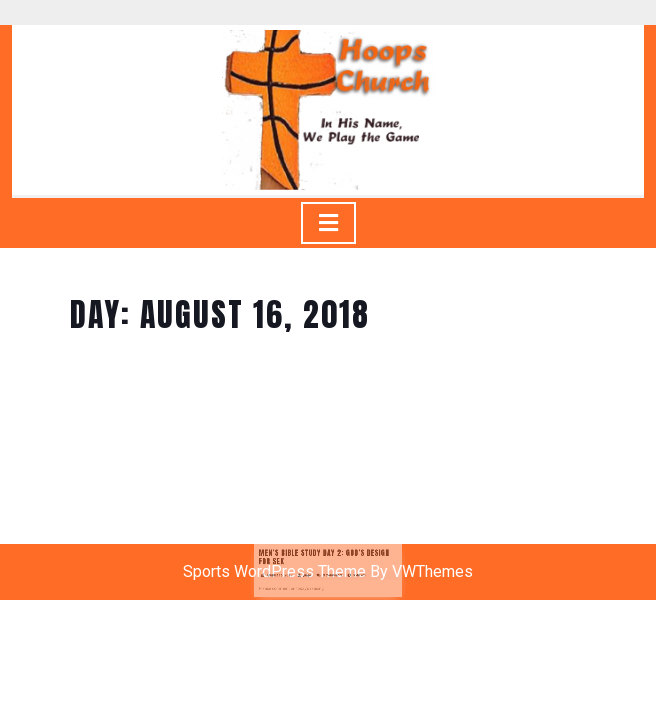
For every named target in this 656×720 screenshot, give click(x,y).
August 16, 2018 (293, 582)
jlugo (313, 582)
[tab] (328, 223)
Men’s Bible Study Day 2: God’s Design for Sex (325, 570)
